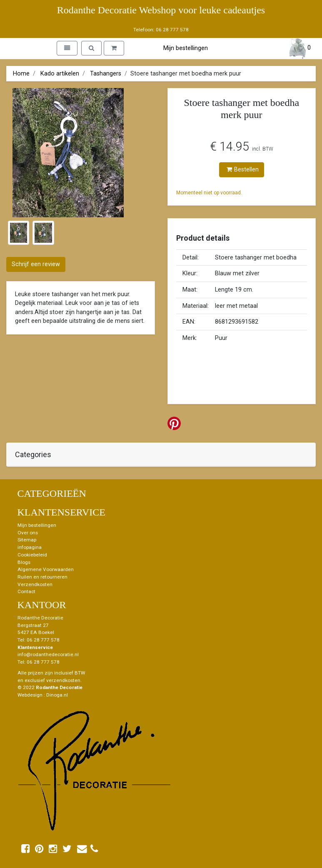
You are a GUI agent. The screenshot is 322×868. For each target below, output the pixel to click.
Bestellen (243, 170)
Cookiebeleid (32, 555)
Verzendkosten (35, 584)
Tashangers (106, 74)
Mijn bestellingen (186, 48)
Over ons (28, 533)
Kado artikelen (60, 74)
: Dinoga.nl (56, 695)
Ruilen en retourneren (42, 577)
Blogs (24, 562)
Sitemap (27, 540)
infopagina (30, 547)
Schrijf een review (36, 264)
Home (21, 74)
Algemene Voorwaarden (46, 569)
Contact (26, 591)
